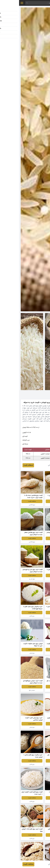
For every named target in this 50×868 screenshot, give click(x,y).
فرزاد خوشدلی (34, 465)
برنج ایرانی (37, 505)
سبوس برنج (13, 690)
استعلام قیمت (9, 465)
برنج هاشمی (13, 505)
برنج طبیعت (37, 653)
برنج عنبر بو (37, 542)
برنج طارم (13, 616)
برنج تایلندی (37, 616)
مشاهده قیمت (37, 501)
